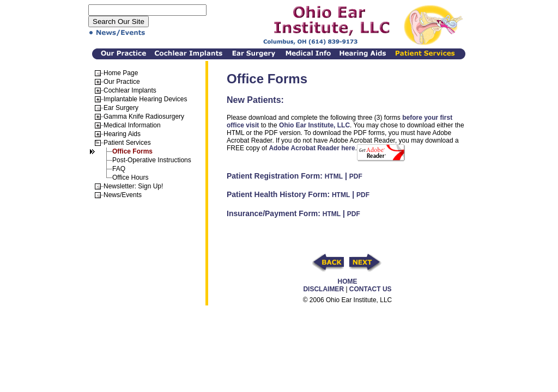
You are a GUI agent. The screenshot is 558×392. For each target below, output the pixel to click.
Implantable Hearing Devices (145, 99)
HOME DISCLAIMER (330, 285)
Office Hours (130, 177)
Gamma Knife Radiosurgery (144, 117)
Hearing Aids (122, 134)
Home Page (121, 73)
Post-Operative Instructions (152, 160)
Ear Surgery (121, 108)
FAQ (119, 169)
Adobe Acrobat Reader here (312, 148)
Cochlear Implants (130, 90)
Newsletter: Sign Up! (133, 186)
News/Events (123, 195)
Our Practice (122, 82)
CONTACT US (371, 289)
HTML (334, 176)
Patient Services (127, 143)
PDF (356, 176)
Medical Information (132, 125)
